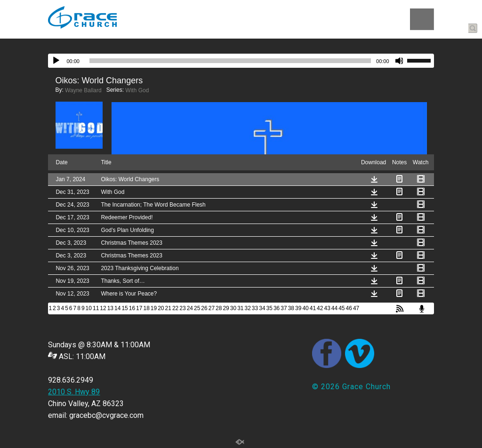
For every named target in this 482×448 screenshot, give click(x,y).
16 (132, 308)
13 (110, 308)
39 (298, 308)
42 (320, 308)
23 (182, 308)
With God (137, 90)
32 (248, 308)
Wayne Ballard (83, 90)
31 (240, 308)
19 (154, 308)
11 (96, 308)
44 (334, 308)
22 (175, 308)
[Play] (56, 61)
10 (89, 308)
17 (139, 308)
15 (125, 308)
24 (190, 308)
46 (349, 308)
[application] (241, 61)
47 (356, 308)
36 (277, 308)
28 (219, 308)
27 (212, 308)
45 (341, 308)
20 (161, 308)
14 (117, 308)
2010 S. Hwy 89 (74, 392)
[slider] (230, 61)
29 (226, 308)
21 (168, 308)
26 (204, 308)
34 (262, 308)
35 (269, 308)
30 (233, 308)
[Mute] (400, 61)
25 (197, 308)
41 (313, 308)
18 (146, 308)
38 (291, 308)
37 (284, 308)
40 (305, 308)
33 (255, 308)
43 (327, 308)
